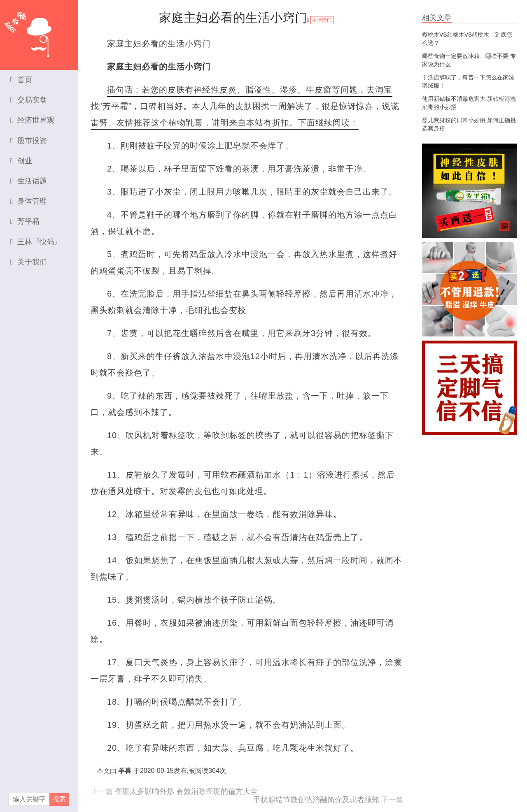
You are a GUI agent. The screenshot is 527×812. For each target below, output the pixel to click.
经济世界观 (32, 120)
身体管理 (29, 201)
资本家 (39, 31)
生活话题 (29, 181)
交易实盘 (29, 100)
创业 (21, 161)
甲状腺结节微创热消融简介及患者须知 (316, 800)
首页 (21, 80)
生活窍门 (322, 20)
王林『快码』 (36, 242)
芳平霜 (25, 221)
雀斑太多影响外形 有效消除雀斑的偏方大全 (186, 791)
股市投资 (29, 141)
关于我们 (29, 262)
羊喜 (125, 771)
